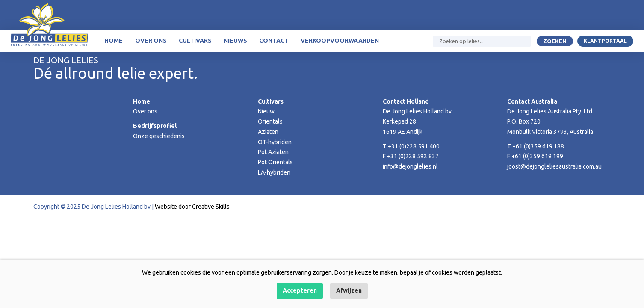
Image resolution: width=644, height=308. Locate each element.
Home (114, 41)
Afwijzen (349, 290)
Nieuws (235, 41)
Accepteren (300, 290)
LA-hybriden (274, 172)
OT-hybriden (275, 142)
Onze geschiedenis (159, 136)
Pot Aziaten (273, 152)
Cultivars (195, 41)
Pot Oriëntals (275, 162)
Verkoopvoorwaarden (340, 41)
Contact (274, 41)
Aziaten (268, 132)
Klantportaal (605, 41)
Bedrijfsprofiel (155, 126)
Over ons (151, 41)
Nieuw (266, 111)
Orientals (270, 121)
